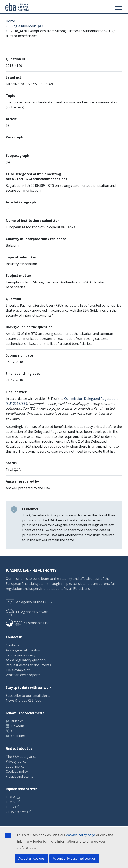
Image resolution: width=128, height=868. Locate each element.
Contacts (13, 645)
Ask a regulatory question (26, 660)
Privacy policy (16, 761)
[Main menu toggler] (118, 8)
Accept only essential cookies (74, 858)
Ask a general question (23, 650)
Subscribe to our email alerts (28, 696)
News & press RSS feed (23, 700)
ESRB (10, 807)
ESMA (10, 802)
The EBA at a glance (21, 757)
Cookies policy (17, 771)
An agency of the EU (27, 602)
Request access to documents (28, 665)
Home (10, 21)
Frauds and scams (19, 776)
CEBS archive (16, 812)
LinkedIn (17, 726)
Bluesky (17, 721)
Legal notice (15, 766)
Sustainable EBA (28, 623)
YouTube (18, 736)
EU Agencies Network (28, 612)
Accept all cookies (31, 858)
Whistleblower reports (23, 675)
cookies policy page (81, 835)
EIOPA (10, 797)
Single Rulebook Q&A (27, 26)
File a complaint (18, 670)
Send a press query (20, 655)
